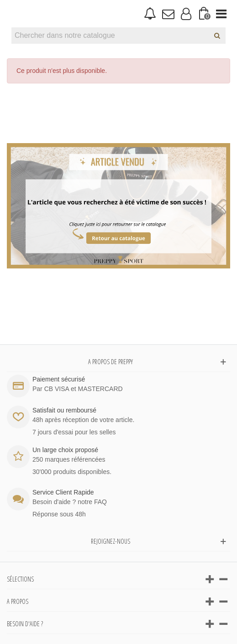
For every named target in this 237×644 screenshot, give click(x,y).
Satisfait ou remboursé (64, 410)
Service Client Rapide (63, 492)
